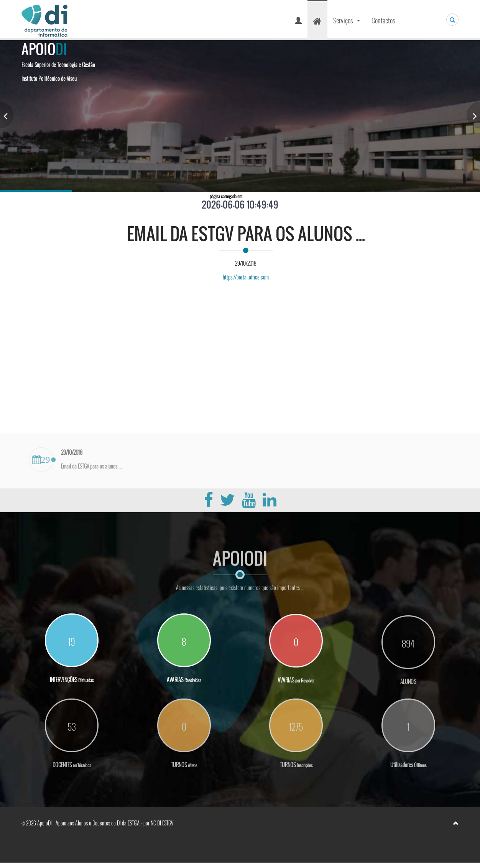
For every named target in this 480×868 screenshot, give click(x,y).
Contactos (383, 20)
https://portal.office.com (246, 277)
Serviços (348, 23)
